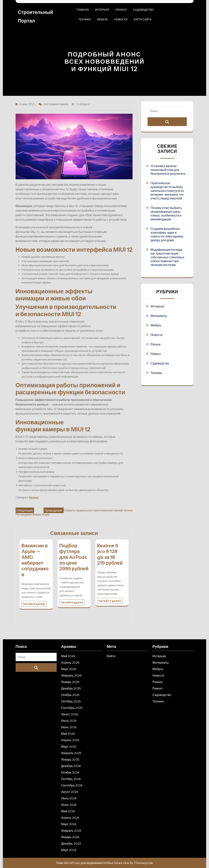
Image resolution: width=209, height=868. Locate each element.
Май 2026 (68, 656)
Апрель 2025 (70, 740)
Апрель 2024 (70, 818)
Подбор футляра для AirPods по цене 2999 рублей (74, 557)
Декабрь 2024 (71, 766)
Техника (85, 19)
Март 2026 (69, 669)
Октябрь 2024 (71, 779)
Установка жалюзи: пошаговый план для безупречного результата (168, 170)
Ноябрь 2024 (70, 772)
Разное (34, 497)
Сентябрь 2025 (72, 708)
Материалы (159, 316)
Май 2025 (68, 734)
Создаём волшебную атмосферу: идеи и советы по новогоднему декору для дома (167, 234)
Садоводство (143, 10)
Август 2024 (70, 792)
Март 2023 (69, 850)
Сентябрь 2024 (72, 785)
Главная (83, 10)
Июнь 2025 (69, 727)
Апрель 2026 (70, 663)
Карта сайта (143, 19)
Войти (111, 656)
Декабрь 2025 (71, 688)
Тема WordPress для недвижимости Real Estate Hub (93, 863)
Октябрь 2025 (71, 701)
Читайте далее (34, 604)
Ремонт (121, 10)
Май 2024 (68, 811)
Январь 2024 (70, 837)
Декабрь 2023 (71, 843)
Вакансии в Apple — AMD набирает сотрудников (35, 560)
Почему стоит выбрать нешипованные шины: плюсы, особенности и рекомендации (166, 213)
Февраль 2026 (71, 675)
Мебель (103, 19)
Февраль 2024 (71, 831)
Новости (121, 19)
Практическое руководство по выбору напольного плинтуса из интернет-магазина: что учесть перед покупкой (167, 191)
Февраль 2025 (71, 753)
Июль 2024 (69, 798)
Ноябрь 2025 (70, 695)
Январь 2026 (70, 682)
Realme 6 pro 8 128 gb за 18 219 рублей (110, 554)
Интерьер (102, 10)
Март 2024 (69, 824)
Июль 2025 (69, 721)
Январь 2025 (70, 759)
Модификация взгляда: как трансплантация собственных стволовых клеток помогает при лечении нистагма (167, 257)
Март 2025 (69, 747)
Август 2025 (70, 714)
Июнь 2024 (69, 805)
